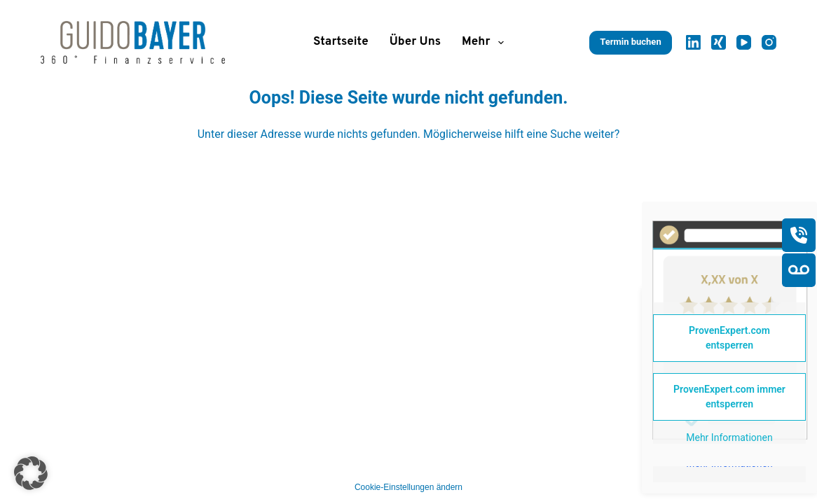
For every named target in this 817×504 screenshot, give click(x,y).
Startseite (341, 42)
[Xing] (719, 42)
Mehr (486, 43)
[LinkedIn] (693, 42)
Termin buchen (630, 42)
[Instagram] (769, 42)
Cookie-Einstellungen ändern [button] (408, 487)
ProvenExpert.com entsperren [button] (729, 338)
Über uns (415, 42)
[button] (31, 473)
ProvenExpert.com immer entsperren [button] (729, 397)
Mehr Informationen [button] (729, 437)
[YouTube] (744, 42)
